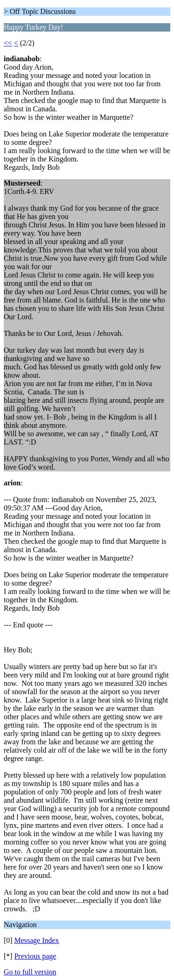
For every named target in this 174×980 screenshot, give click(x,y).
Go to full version (30, 972)
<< (8, 43)
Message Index (37, 940)
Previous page (35, 956)
